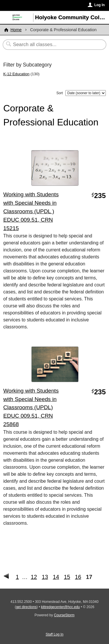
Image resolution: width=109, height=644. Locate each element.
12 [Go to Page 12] (34, 577)
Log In (99, 5)
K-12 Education (16, 74)
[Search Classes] (51, 45)
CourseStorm (64, 615)
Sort (60, 93)
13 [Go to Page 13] (45, 577)
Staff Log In (54, 634)
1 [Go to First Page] (17, 577)
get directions (26, 607)
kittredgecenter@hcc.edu (60, 607)
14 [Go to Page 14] (56, 577)
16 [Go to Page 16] (78, 577)
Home (16, 30)
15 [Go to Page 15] (67, 577)
